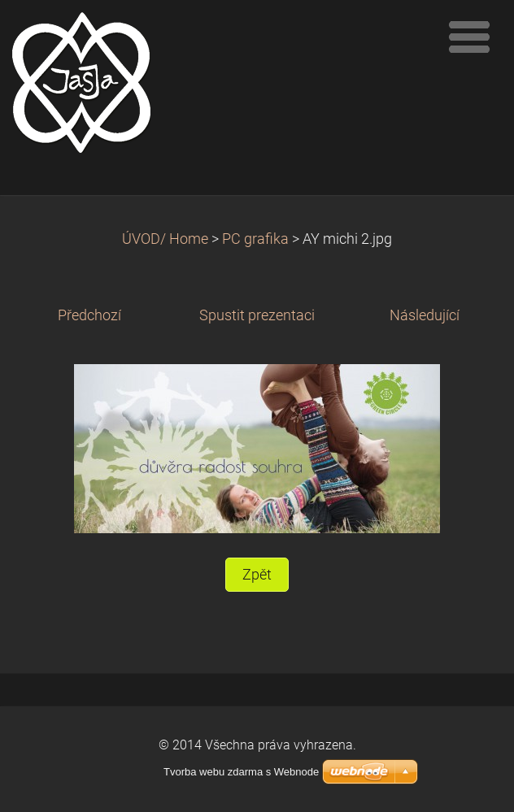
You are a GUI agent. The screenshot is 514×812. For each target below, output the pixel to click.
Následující (425, 315)
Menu (469, 37)
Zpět (257, 575)
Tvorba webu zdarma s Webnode (241, 772)
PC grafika (255, 239)
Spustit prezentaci (257, 315)
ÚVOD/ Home (165, 239)
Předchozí (89, 315)
